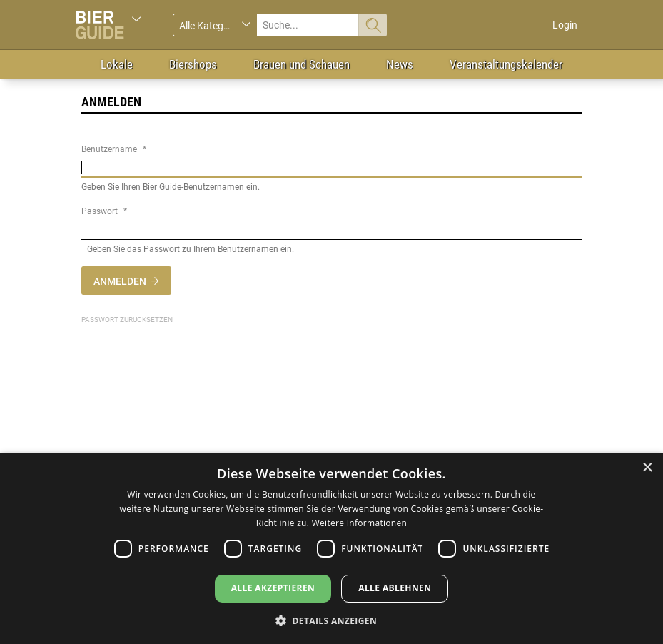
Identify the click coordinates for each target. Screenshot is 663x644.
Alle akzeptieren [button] (273, 588)
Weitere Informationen (360, 523)
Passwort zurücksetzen (127, 320)
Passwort (100, 211)
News (400, 64)
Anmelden (120, 281)
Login (565, 25)
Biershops (193, 64)
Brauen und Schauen (302, 64)
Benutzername (109, 149)
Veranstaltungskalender (506, 64)
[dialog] (331, 548)
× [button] (647, 468)
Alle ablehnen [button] (395, 588)
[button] (331, 620)
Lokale (117, 64)
